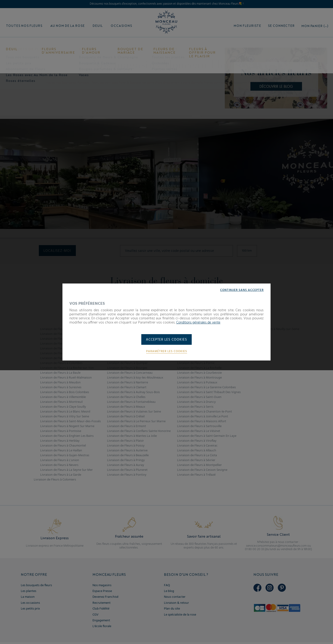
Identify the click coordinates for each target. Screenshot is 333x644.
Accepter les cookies (167, 340)
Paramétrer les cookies (166, 352)
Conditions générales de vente (200, 322)
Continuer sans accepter (241, 290)
